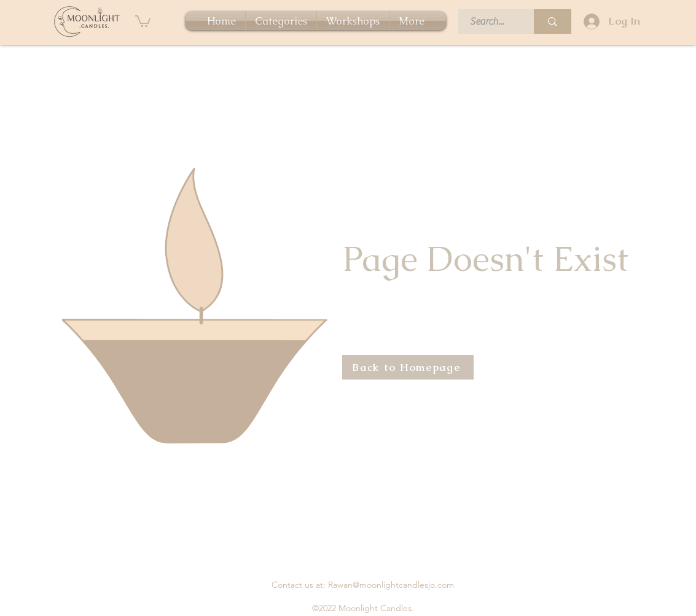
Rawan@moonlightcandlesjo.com (391, 585)
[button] (143, 21)
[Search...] (489, 21)
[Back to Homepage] (408, 367)
